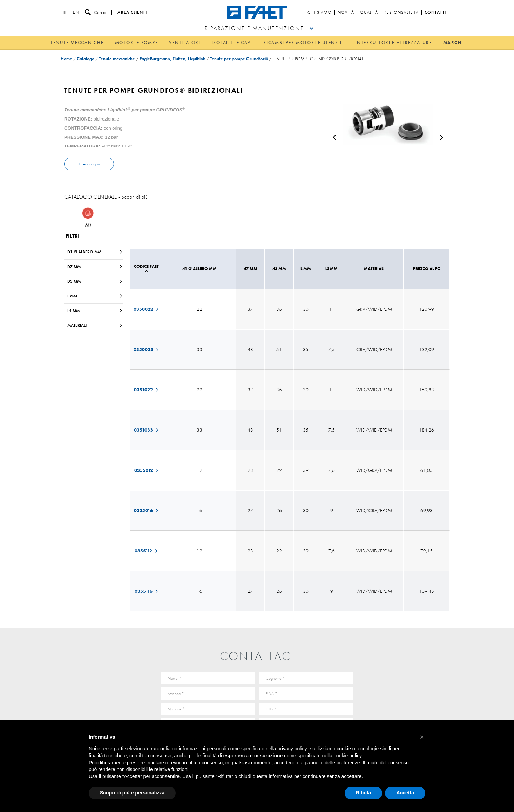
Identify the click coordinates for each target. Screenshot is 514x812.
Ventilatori (185, 43)
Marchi (454, 43)
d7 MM (95, 267)
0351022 (146, 390)
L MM (95, 296)
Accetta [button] (405, 793)
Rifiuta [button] (364, 793)
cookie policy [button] (348, 756)
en (76, 13)
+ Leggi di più (89, 164)
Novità (346, 13)
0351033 (146, 430)
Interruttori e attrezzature (394, 43)
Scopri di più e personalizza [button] (132, 793)
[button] (422, 737)
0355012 (147, 470)
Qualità (369, 13)
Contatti (435, 13)
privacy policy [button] (292, 749)
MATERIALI (95, 325)
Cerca (95, 12)
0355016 (146, 510)
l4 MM (95, 311)
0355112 (146, 551)
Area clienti (132, 13)
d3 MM (95, 281)
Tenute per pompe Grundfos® (239, 59)
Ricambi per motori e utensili (304, 43)
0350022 (146, 309)
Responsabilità (401, 13)
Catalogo (86, 59)
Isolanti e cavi (232, 43)
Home (66, 59)
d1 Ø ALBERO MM (95, 252)
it (65, 13)
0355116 (147, 591)
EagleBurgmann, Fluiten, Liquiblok (173, 59)
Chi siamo (320, 13)
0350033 (146, 349)
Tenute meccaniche (77, 43)
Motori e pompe (137, 43)
